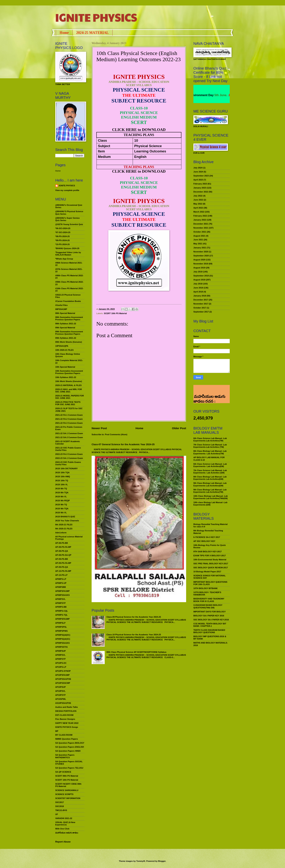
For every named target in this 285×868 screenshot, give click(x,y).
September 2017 (201, 312)
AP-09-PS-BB (62, 559)
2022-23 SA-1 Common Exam (69, 458)
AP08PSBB (61, 587)
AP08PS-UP (61, 583)
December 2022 (201, 192)
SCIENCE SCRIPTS (64, 794)
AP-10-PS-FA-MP (63, 571)
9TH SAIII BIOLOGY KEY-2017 (208, 552)
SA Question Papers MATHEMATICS (65, 756)
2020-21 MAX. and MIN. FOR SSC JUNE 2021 (69, 390)
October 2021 (200, 232)
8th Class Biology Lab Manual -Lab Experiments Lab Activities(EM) (210, 478)
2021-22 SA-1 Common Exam (69, 433)
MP (57, 731)
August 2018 (199, 280)
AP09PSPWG (62, 631)
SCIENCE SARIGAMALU (67, 790)
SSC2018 (60, 806)
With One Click (62, 829)
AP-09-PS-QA (62, 567)
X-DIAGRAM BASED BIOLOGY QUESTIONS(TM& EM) (208, 606)
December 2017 (201, 300)
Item (101, 151)
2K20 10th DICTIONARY (66, 469)
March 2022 (199, 212)
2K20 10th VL (62, 485)
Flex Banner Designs (65, 719)
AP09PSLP (60, 623)
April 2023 (198, 180)
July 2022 (198, 196)
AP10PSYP (60, 695)
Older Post (179, 428)
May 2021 (198, 244)
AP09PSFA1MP (62, 619)
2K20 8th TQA (62, 493)
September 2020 (201, 256)
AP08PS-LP (61, 579)
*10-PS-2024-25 (62, 244)
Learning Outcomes (150, 151)
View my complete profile (67, 190)
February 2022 (200, 216)
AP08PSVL (60, 599)
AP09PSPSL (61, 627)
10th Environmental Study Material (210, 560)
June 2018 (198, 288)
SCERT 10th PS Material (115, 313)
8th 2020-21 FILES (64, 525)
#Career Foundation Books (68, 301)
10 (136, 140)
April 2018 (198, 292)
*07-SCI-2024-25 (63, 232)
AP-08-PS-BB (62, 543)
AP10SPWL (61, 699)
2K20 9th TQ (61, 505)
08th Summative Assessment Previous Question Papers (69, 318)
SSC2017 (60, 802)
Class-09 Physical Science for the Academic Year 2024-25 (134, 617)
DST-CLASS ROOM (64, 715)
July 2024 (198, 168)
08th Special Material (65, 313)
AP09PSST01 (62, 647)
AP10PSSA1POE (63, 679)
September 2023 (201, 176)
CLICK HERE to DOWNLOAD (139, 130)
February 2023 (200, 184)
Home (64, 33)
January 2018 (200, 296)
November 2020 (201, 252)
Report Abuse (63, 842)
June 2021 (198, 240)
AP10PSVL (60, 691)
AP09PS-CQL (62, 611)
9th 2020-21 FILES (64, 529)
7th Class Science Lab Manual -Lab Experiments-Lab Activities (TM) (210, 446)
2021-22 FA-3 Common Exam (69, 423)
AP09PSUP (61, 651)
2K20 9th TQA (62, 509)
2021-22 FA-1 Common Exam (69, 415)
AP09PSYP (60, 659)
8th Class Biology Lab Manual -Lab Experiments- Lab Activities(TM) (210, 452)
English (140, 157)
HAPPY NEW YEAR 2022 (67, 723)
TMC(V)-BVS (61, 810)
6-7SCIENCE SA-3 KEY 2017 (207, 537)
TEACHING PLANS (139, 135)
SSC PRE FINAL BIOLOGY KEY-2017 (211, 564)
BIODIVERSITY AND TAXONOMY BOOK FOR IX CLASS (209, 600)
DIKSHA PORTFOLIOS (66, 711)
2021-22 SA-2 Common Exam (69, 437)
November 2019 (201, 264)
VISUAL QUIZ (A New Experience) (65, 823)
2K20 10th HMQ (63, 477)
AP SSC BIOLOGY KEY (204, 541)
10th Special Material (65, 367)
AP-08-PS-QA (62, 551)
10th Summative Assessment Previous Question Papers (69, 372)
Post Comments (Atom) (116, 434)
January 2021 (200, 248)
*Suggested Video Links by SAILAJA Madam (68, 254)
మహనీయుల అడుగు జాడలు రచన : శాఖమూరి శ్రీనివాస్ (209, 391)
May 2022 (198, 204)
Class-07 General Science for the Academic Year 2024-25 (123, 444)
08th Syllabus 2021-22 (66, 324)
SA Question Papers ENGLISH (70, 747)
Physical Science (148, 146)
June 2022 (198, 200)
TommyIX (141, 861)
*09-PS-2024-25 (62, 240)
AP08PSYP (60, 603)
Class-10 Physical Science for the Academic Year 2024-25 (134, 635)
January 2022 (200, 220)
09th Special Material (65, 328)
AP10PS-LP (61, 667)
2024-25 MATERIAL (92, 33)
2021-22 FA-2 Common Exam (69, 419)
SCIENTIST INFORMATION (68, 798)
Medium (104, 157)
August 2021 (199, 236)
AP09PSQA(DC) (63, 635)
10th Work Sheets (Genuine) (69, 381)
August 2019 (199, 268)
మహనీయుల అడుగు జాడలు (67, 833)
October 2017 (200, 308)
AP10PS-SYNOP (63, 671)
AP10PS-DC (61, 663)
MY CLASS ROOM (64, 735)
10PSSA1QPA (62, 346)
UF (57, 814)
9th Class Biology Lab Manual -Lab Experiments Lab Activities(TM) (210, 491)
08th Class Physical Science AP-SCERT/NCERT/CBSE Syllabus (136, 652)
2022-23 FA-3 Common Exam (69, 454)
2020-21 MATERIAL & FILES (68, 385)
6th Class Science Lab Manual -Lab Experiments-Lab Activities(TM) (210, 439)
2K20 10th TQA (62, 473)
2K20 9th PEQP (63, 501)
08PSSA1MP (61, 309)
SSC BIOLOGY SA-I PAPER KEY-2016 (211, 620)
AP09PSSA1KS (62, 643)
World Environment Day (206, 95)
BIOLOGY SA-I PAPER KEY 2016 (209, 616)
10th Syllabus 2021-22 (66, 377)
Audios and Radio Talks (67, 707)
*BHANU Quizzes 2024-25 (67, 248)
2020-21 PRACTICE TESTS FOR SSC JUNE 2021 (68, 403)
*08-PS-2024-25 (62, 236)
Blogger (162, 861)
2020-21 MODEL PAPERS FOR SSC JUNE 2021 (70, 397)
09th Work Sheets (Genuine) (69, 342)
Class (103, 140)
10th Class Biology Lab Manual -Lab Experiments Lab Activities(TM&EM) (211, 497)
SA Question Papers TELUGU (69, 768)
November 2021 (201, 228)
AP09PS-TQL (61, 615)
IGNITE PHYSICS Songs (67, 727)
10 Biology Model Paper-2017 (207, 572)
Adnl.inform (61, 533)
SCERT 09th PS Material (67, 776)
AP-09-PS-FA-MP (63, 563)
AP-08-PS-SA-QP (63, 555)
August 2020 (199, 260)
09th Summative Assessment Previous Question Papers (69, 333)
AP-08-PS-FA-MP (63, 547)
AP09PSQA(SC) (63, 639)
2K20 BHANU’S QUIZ (65, 517)
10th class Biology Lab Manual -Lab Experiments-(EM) (210, 504)
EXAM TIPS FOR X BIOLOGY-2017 (210, 556)
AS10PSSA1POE (63, 703)
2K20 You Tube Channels (67, 521)
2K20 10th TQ (62, 481)
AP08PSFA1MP (62, 591)
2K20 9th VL (61, 513)
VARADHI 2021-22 (64, 818)
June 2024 (198, 172)
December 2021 (201, 224)
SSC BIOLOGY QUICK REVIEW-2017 (211, 568)
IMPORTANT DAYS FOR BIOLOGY (210, 612)
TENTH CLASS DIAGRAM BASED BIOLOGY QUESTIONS (209, 631)
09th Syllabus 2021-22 (66, 338)
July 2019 (198, 272)
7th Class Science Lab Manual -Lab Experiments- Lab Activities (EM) (210, 472)
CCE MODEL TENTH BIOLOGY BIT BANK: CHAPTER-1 (210, 625)
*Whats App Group (64, 259)
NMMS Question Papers (67, 739)
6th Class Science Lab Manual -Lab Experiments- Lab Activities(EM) (210, 465)
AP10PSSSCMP (63, 683)
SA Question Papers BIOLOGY (70, 743)
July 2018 (198, 284)
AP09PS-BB (61, 607)
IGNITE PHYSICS (96, 17)
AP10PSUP (61, 687)
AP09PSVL (60, 655)
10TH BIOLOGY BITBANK (205, 588)
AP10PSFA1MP (62, 675)
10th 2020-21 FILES (64, 350)
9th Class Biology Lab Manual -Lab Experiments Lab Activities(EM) (210, 484)
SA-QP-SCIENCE (63, 772)
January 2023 (200, 188)
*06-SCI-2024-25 (63, 228)
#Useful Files (61, 305)
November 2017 (201, 304)
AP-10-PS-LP (61, 575)
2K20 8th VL (61, 497)
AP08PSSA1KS (62, 595)
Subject (104, 146)
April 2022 (198, 208)
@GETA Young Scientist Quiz (69, 224)
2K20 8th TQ (61, 489)
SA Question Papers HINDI (68, 751)
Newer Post (99, 428)
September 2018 (201, 276)
